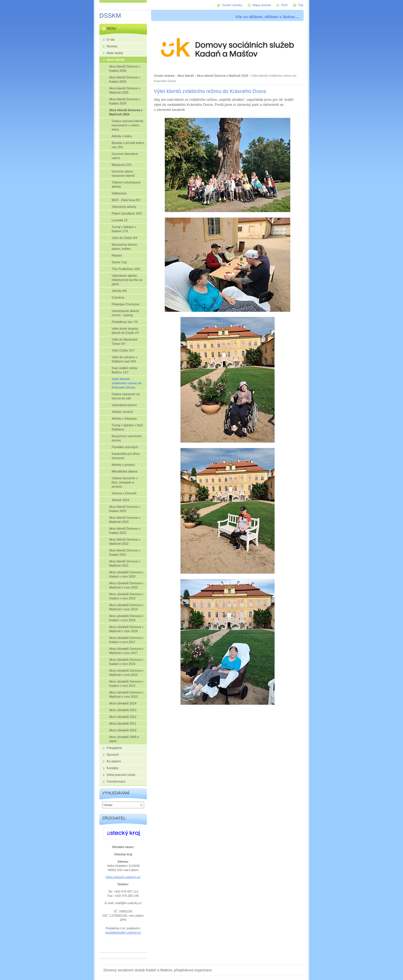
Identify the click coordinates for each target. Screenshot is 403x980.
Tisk (301, 5)
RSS (284, 5)
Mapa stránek (262, 5)
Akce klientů (186, 76)
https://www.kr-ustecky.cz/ (123, 877)
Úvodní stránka (164, 76)
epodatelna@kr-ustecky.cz (123, 932)
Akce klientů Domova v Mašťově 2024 (223, 76)
